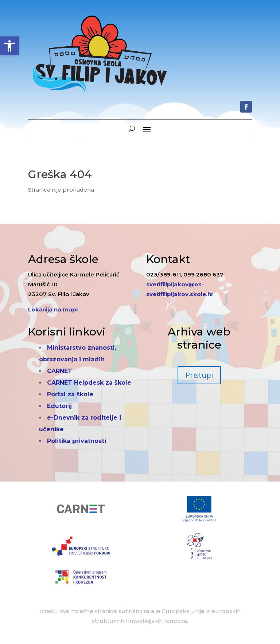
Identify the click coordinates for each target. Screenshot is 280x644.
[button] (9, 46)
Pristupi (199, 375)
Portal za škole (70, 394)
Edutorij (59, 406)
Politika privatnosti (77, 441)
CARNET (60, 371)
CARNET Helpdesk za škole (89, 383)
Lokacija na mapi (53, 309)
